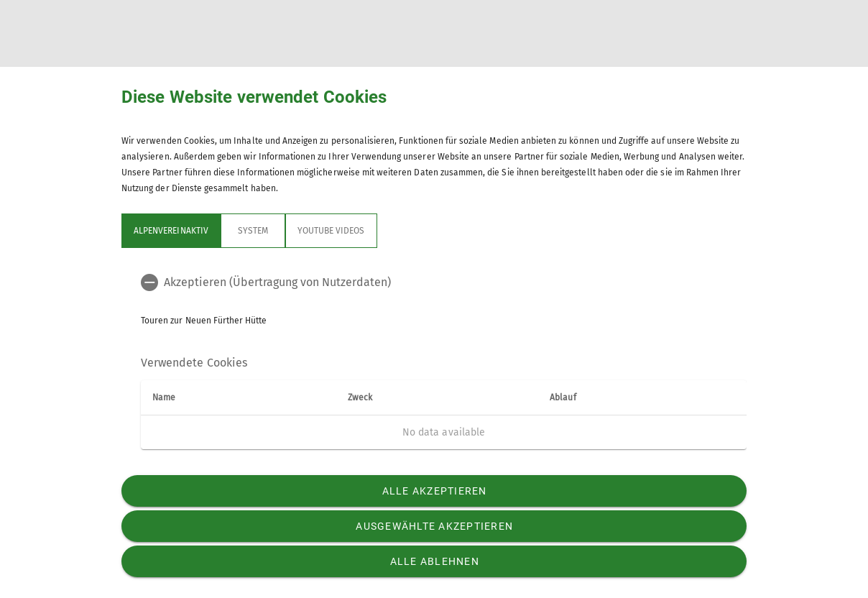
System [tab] (253, 231)
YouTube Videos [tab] (331, 231)
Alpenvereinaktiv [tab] (171, 231)
